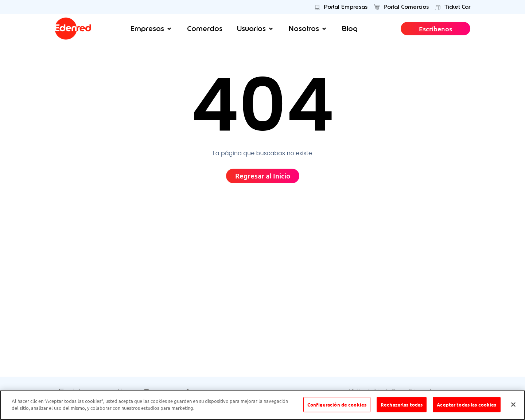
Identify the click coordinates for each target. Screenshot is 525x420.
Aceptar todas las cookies (466, 405)
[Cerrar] (513, 405)
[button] (151, 29)
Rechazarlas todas (402, 405)
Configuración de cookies (337, 405)
